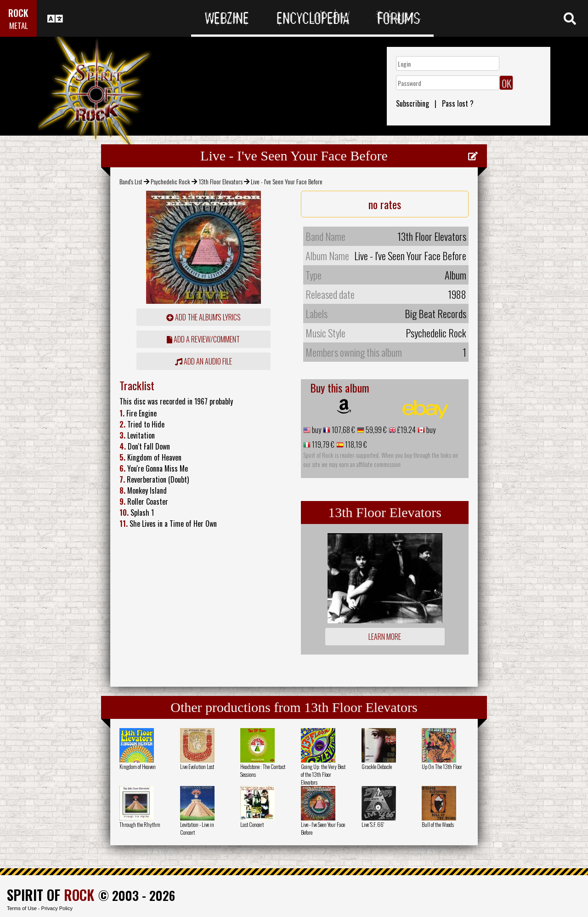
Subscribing (413, 103)
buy (316, 430)
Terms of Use (22, 908)
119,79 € (322, 444)
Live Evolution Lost (197, 766)
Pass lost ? (458, 103)
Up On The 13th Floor (442, 766)
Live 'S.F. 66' (373, 824)
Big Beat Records (435, 313)
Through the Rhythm (140, 824)
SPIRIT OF (51, 895)
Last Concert (252, 824)
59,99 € (376, 430)
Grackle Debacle (377, 766)
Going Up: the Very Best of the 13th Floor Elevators (323, 774)
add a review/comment (203, 339)
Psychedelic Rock (170, 181)
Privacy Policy (57, 908)
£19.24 (406, 430)
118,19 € (355, 444)
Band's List (131, 181)
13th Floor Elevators (221, 181)
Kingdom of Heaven (138, 766)
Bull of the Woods (438, 824)
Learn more (385, 637)
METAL (19, 26)
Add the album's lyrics (204, 317)
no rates (385, 204)
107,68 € (343, 430)
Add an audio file (204, 361)
